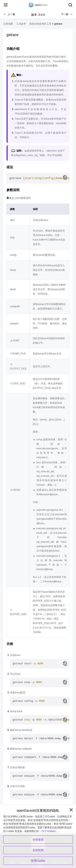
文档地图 (8, 24)
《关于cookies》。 (50, 831)
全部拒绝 (38, 850)
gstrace (58, 24)
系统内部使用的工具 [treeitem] (40, 24)
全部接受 (38, 840)
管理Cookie (38, 861)
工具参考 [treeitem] (21, 24)
